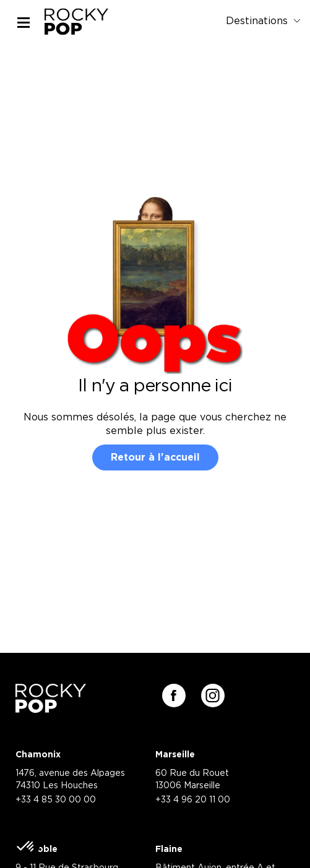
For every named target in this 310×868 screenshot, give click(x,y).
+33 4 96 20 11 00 (193, 800)
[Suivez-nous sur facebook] (174, 696)
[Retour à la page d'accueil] (51, 709)
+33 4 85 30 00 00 (56, 800)
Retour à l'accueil (155, 457)
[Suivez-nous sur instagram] (213, 696)
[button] (26, 847)
